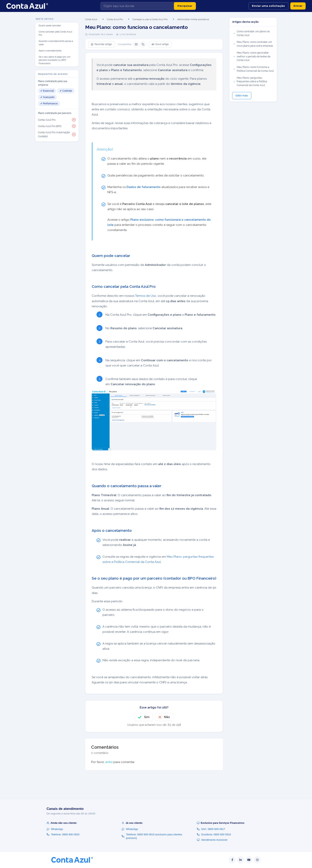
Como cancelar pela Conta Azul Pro (55, 33)
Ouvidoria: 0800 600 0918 (214, 834)
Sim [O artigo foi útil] (147, 717)
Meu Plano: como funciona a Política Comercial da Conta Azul (253, 69)
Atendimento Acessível (212, 840)
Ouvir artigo (160, 44)
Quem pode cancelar (50, 25)
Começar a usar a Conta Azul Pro (150, 19)
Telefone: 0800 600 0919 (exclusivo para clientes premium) (152, 836)
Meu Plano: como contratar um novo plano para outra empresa (253, 44)
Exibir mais (242, 96)
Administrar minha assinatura (193, 19)
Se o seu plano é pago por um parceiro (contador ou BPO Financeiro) (55, 60)
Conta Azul (91, 19)
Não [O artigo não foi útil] (167, 717)
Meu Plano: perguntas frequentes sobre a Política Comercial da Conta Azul (250, 82)
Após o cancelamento (50, 51)
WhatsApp (55, 829)
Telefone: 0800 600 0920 (63, 834)
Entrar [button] (298, 6)
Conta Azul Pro (115, 19)
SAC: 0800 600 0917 (211, 829)
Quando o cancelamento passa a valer (56, 43)
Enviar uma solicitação (268, 6)
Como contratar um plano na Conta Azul (251, 33)
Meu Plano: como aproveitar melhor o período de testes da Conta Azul (252, 56)
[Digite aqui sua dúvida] (137, 6)
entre (109, 762)
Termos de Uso (146, 296)
